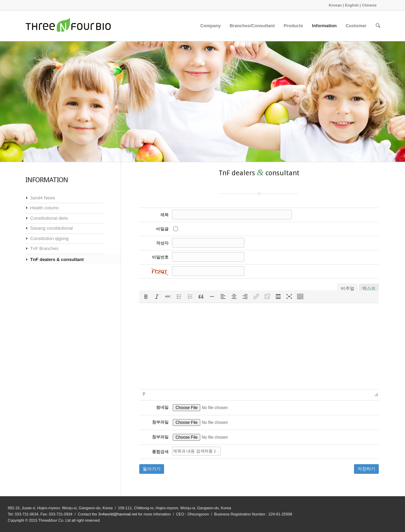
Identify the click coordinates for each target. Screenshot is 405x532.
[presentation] (146, 296)
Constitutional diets (49, 218)
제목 (164, 215)
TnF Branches (44, 248)
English (352, 5)
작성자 (162, 243)
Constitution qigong (49, 238)
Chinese (369, 5)
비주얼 (348, 288)
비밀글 (162, 229)
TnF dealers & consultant (57, 259)
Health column (45, 208)
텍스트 (369, 288)
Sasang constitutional (52, 228)
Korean (335, 5)
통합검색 (160, 452)
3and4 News (43, 198)
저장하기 (366, 469)
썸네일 (162, 407)
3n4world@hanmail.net (118, 514)
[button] (146, 296)
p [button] (144, 393)
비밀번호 (160, 257)
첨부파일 (160, 422)
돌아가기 (152, 469)
